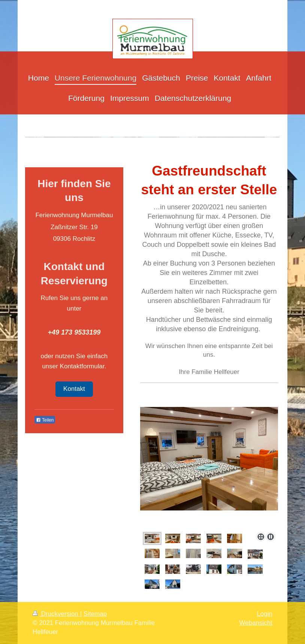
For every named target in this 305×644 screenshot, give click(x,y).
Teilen (45, 420)
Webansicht (256, 623)
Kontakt (74, 389)
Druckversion (56, 614)
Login (265, 614)
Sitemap (95, 614)
